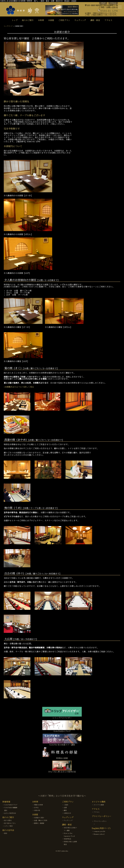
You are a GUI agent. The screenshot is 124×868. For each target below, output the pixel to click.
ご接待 (66, 805)
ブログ (103, 3)
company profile (99, 831)
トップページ (8, 26)
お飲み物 (37, 810)
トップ (15, 20)
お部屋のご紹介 (39, 818)
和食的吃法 (67, 839)
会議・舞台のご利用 (41, 821)
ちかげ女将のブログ (11, 805)
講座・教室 (95, 20)
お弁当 (36, 808)
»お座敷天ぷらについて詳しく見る (19, 387)
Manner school (99, 834)
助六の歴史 (8, 821)
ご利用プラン (64, 20)
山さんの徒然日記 (10, 813)
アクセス (113, 3)
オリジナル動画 (99, 805)
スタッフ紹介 (9, 826)
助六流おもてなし (10, 823)
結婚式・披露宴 (39, 823)
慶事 (65, 810)
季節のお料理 (38, 805)
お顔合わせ (67, 813)
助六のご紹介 (28, 20)
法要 (65, 808)
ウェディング (80, 20)
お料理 (41, 20)
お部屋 (51, 20)
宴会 (6, 833)
